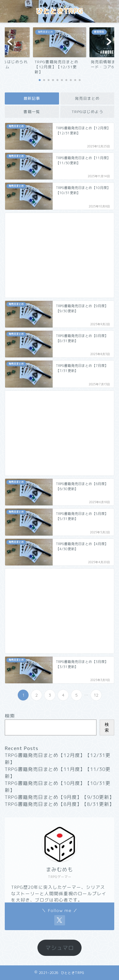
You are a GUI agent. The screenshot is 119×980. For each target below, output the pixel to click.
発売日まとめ (87, 98)
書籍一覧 (32, 112)
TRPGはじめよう (87, 112)
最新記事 (32, 98)
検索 (10, 716)
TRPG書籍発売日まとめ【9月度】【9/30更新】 (60, 797)
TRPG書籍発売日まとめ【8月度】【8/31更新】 (60, 804)
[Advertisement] (60, 255)
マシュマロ (60, 948)
